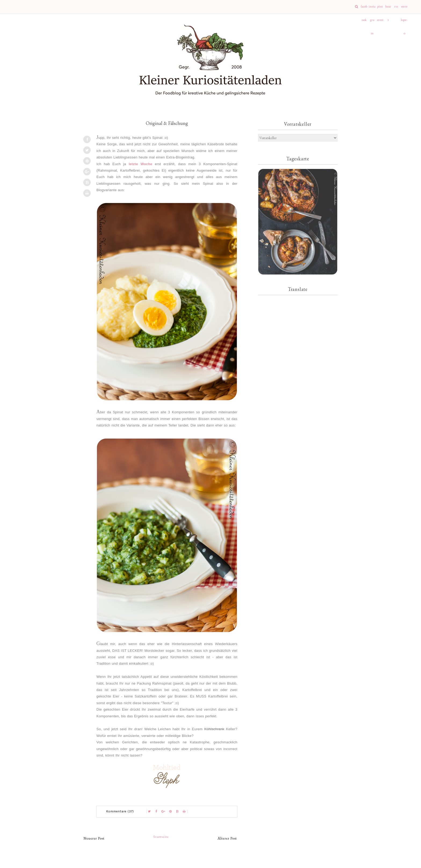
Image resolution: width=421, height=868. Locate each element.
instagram (372, 9)
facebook (364, 9)
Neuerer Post (94, 838)
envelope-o (404, 9)
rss (396, 7)
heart (388, 9)
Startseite (161, 837)
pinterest (380, 9)
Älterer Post (227, 838)
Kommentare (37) (120, 811)
